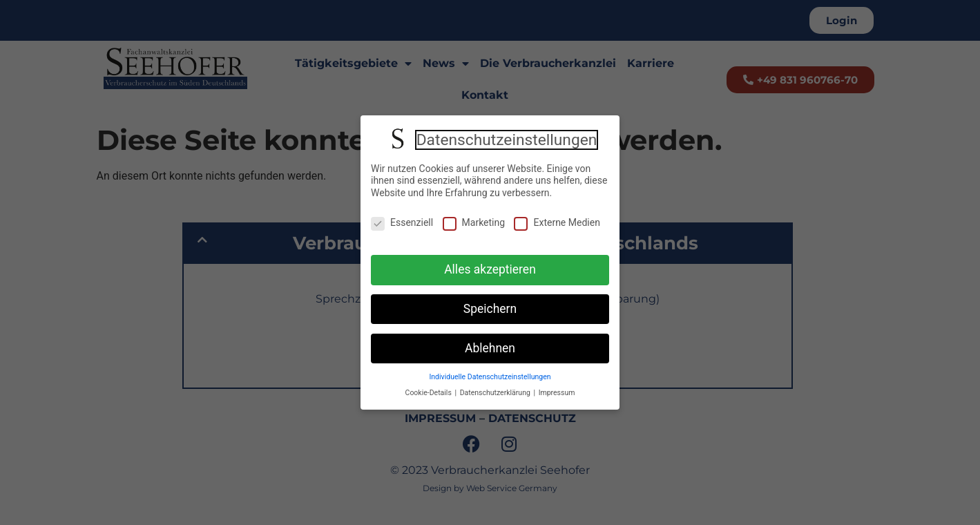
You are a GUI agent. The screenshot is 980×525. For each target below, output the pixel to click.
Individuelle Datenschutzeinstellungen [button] (490, 377)
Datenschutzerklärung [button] (496, 393)
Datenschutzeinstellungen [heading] (507, 140)
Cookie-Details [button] (430, 393)
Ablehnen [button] (490, 348)
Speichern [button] (490, 309)
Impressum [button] (557, 393)
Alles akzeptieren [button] (490, 269)
